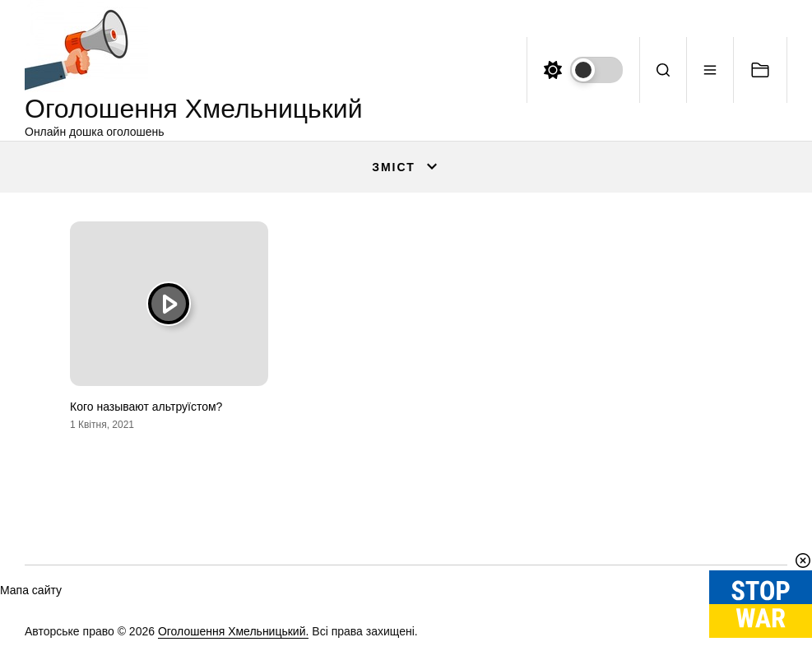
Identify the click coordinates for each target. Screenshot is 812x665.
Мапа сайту (31, 590)
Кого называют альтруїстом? (146, 407)
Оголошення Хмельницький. (234, 631)
